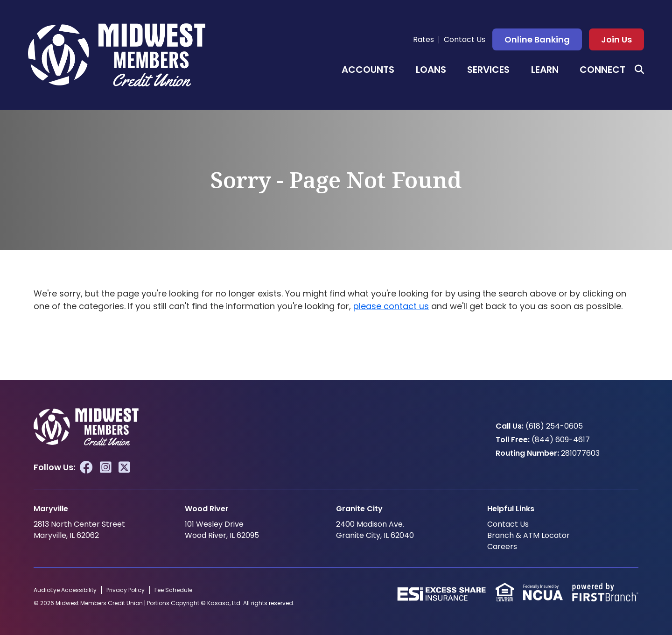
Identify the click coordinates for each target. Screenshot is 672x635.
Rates (423, 39)
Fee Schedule (173, 589)
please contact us (391, 306)
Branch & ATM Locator (528, 535)
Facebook (86, 467)
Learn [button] (545, 70)
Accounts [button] (368, 70)
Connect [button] (602, 70)
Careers (502, 546)
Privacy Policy (126, 589)
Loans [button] (431, 70)
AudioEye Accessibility (65, 589)
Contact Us (465, 39)
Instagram (106, 467)
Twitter (124, 467)
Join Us (616, 39)
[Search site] (639, 70)
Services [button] (488, 70)
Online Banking (537, 39)
